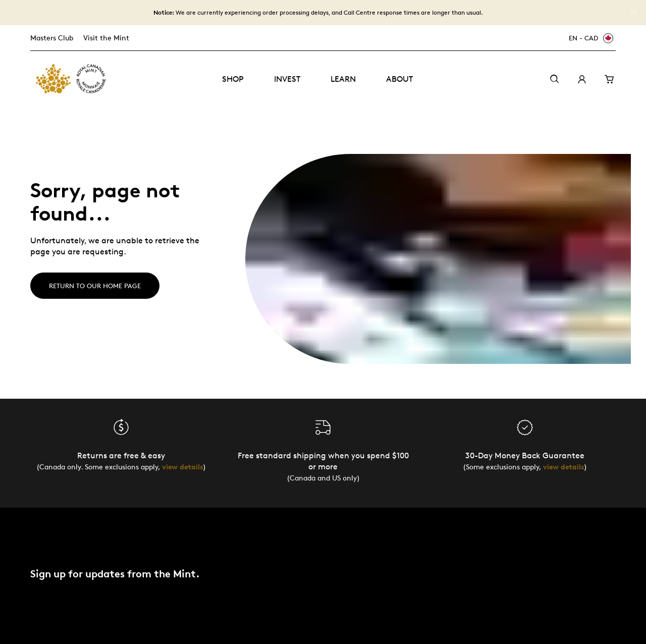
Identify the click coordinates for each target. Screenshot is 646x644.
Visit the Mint (106, 38)
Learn (343, 79)
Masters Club (52, 38)
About (399, 79)
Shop (233, 79)
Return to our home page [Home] (95, 286)
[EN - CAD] (589, 38)
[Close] (634, 13)
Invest (287, 79)
